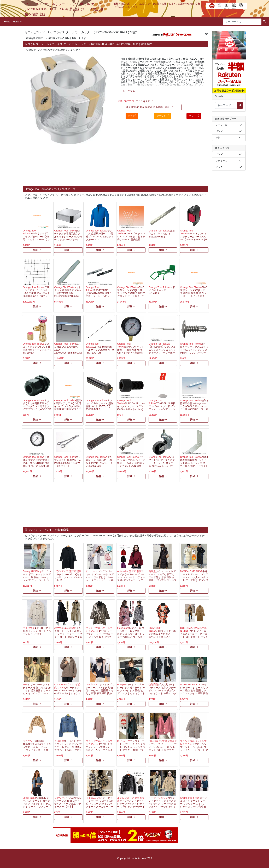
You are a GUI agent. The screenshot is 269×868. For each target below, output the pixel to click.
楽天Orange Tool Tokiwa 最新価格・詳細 (150, 107)
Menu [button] (16, 22)
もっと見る (129, 91)
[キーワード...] (242, 22)
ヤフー (194, 116)
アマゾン (163, 116)
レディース (221, 125)
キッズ (219, 167)
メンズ (219, 131)
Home (7, 22)
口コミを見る (145, 101)
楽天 (132, 116)
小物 (218, 138)
